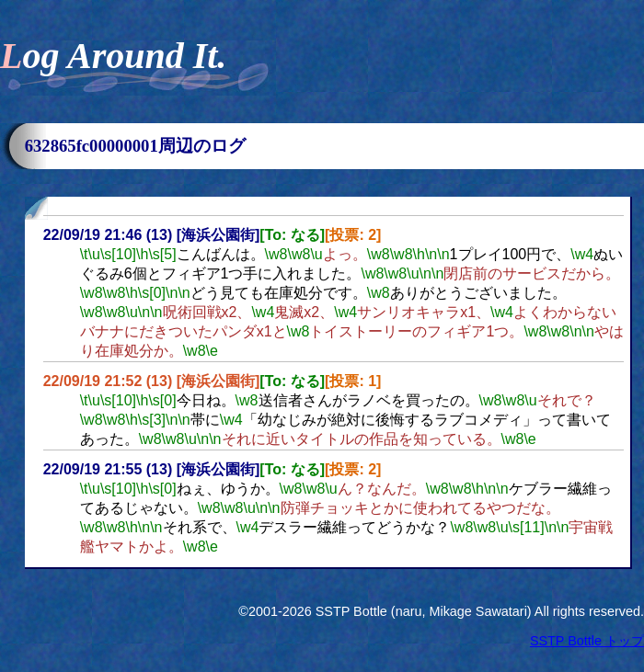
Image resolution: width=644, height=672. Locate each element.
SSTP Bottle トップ (587, 641)
